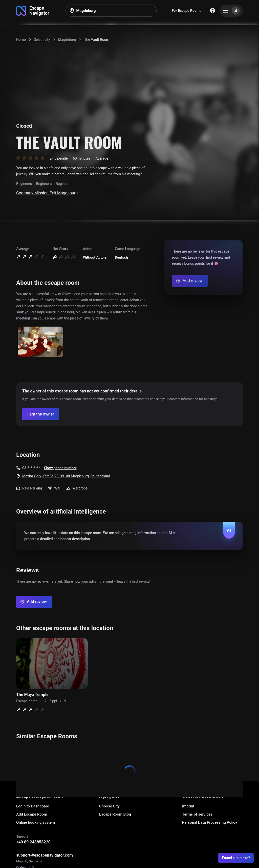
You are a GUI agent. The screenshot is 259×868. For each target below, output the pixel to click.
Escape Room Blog (115, 814)
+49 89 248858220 (33, 842)
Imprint (188, 806)
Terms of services (197, 814)
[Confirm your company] (41, 414)
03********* (31, 468)
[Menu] (231, 11)
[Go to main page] (33, 11)
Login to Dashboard (33, 806)
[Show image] (40, 342)
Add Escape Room (32, 814)
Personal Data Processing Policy (210, 822)
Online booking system (36, 822)
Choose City (109, 806)
